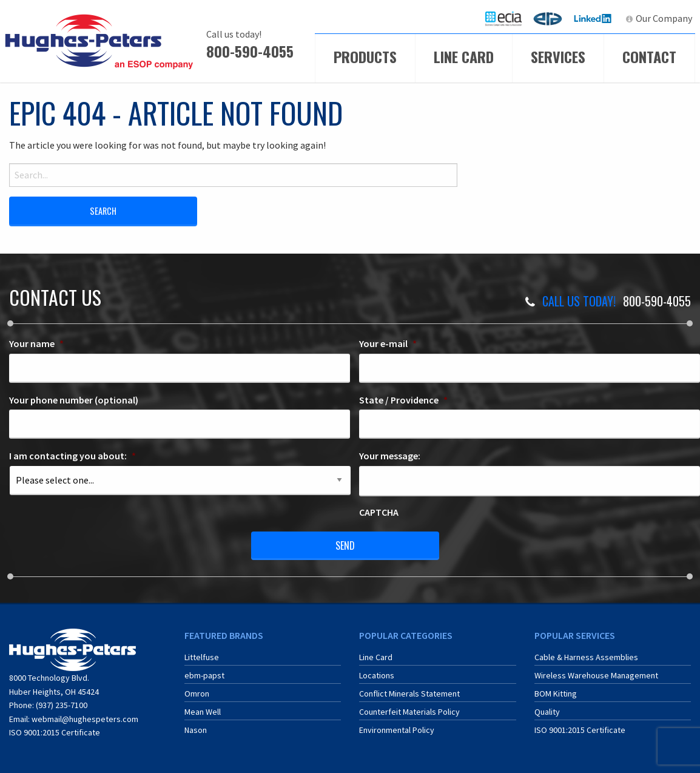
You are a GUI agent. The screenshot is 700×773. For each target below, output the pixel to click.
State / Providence (403, 400)
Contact (649, 56)
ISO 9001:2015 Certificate (55, 732)
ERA (551, 18)
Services (558, 56)
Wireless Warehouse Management (596, 675)
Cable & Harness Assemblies (586, 657)
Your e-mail (388, 343)
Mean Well (203, 712)
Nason (196, 730)
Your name (36, 343)
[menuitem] (503, 19)
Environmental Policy (397, 730)
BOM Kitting (556, 694)
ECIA (509, 18)
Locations (377, 675)
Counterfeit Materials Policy (409, 712)
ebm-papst (204, 675)
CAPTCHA (379, 512)
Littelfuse (202, 657)
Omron (197, 694)
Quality (547, 712)
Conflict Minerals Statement (409, 694)
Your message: (390, 456)
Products (365, 56)
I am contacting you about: (72, 456)
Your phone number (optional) (74, 400)
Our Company (664, 18)
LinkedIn (594, 18)
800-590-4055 (250, 51)
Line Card (464, 56)
